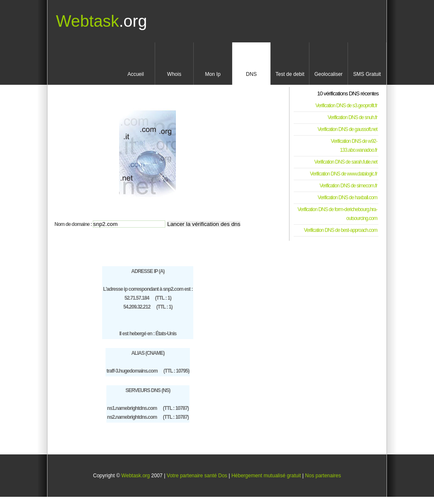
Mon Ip (213, 74)
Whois (174, 74)
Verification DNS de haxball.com (348, 198)
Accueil (136, 74)
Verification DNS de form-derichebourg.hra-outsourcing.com (337, 214)
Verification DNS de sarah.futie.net (346, 162)
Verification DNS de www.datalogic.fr (344, 174)
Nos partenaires (323, 476)
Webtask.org (135, 476)
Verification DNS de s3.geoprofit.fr (346, 106)
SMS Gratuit (367, 74)
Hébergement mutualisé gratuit (266, 476)
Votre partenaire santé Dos (197, 476)
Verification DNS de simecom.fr (348, 186)
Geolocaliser (329, 74)
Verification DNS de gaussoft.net (347, 129)
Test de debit (290, 74)
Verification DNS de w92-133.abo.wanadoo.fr (354, 146)
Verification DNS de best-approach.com (341, 230)
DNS (251, 74)
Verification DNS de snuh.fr (352, 117)
